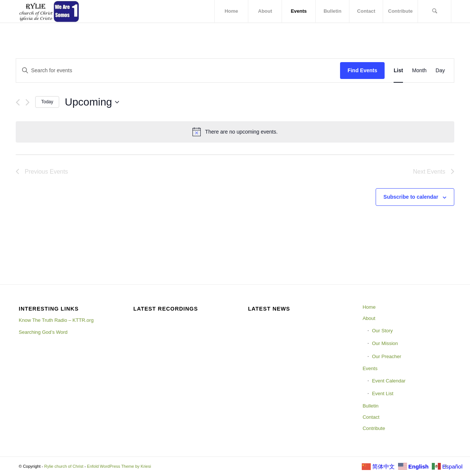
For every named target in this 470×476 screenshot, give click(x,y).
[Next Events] (28, 102)
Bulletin (371, 406)
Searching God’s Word (43, 332)
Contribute (374, 428)
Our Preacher (386, 356)
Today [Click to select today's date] (47, 102)
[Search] (434, 11)
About (369, 318)
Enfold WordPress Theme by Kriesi (119, 466)
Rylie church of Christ (64, 466)
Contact (371, 417)
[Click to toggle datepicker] (92, 102)
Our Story (382, 331)
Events (370, 368)
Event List (383, 393)
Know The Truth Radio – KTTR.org (56, 320)
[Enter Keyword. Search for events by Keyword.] (178, 71)
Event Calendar (389, 381)
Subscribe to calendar (411, 197)
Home (369, 307)
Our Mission (385, 343)
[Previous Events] (18, 102)
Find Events (362, 70)
